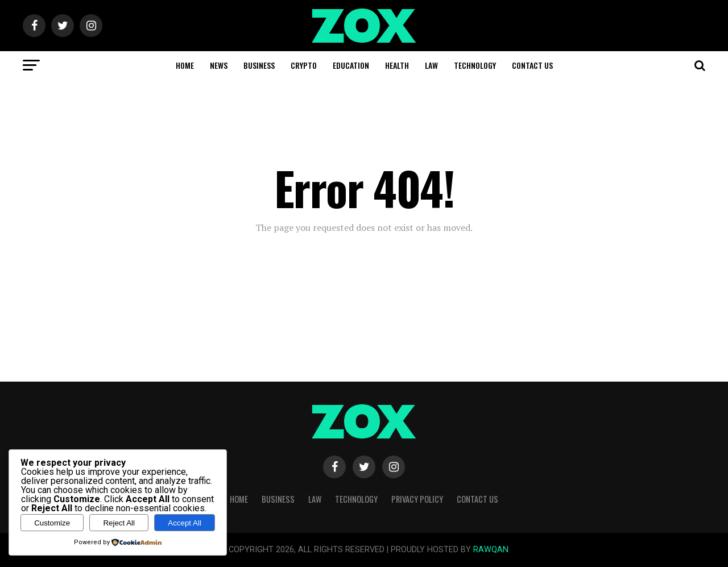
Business (259, 65)
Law (431, 65)
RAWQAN (491, 550)
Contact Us (532, 65)
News (219, 65)
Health (397, 65)
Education (351, 65)
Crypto (304, 65)
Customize (52, 523)
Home (185, 65)
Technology (475, 65)
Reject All (119, 523)
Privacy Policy (417, 499)
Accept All (185, 523)
